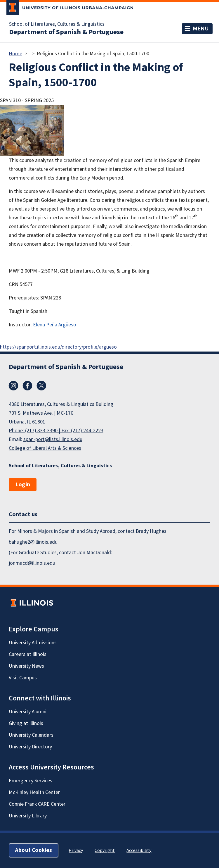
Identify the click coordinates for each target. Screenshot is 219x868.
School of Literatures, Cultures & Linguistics (57, 24)
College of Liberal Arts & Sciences (45, 448)
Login (23, 485)
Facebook (27, 386)
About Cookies (34, 850)
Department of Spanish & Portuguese (66, 32)
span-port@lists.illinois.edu (53, 439)
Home (15, 54)
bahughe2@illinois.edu (33, 542)
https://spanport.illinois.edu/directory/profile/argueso (58, 347)
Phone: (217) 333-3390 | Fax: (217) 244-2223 (56, 431)
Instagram (13, 386)
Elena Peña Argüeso (55, 325)
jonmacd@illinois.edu (32, 563)
